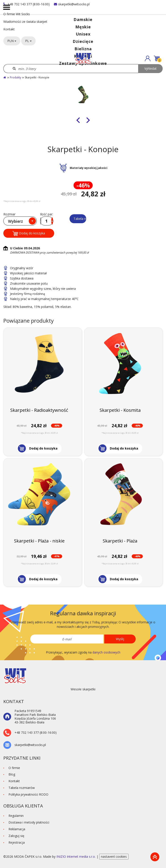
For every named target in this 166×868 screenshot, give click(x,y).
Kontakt (9, 29)
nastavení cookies (114, 856)
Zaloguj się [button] (16, 836)
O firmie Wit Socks (17, 14)
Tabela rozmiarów (80, 219)
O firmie (14, 768)
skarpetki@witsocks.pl (72, 4)
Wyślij (120, 639)
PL (28, 41)
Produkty (15, 77)
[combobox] (20, 221)
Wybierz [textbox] (15, 221)
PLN (12, 41)
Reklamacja (17, 829)
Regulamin (16, 816)
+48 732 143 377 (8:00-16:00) (27, 4)
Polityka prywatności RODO (28, 794)
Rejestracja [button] (17, 842)
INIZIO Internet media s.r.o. (76, 856)
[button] (148, 58)
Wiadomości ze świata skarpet (25, 22)
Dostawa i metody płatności (29, 822)
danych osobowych (106, 652)
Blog (12, 774)
